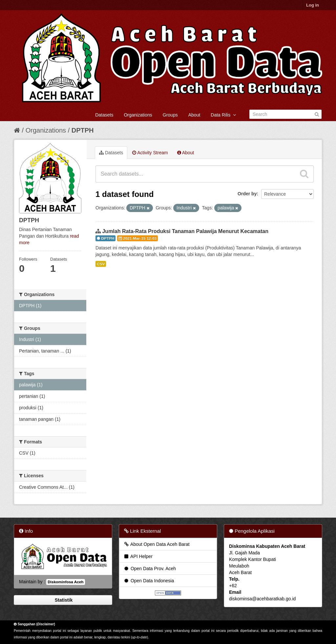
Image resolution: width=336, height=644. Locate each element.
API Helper (138, 556)
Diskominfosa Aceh (65, 582)
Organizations (138, 115)
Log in (313, 5)
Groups (170, 115)
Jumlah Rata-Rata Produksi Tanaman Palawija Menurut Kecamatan (185, 231)
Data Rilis (223, 115)
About (194, 115)
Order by (247, 194)
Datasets (104, 115)
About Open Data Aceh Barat (157, 544)
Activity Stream (150, 153)
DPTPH (83, 130)
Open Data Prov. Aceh (150, 569)
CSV (101, 264)
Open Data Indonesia (149, 581)
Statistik (63, 600)
